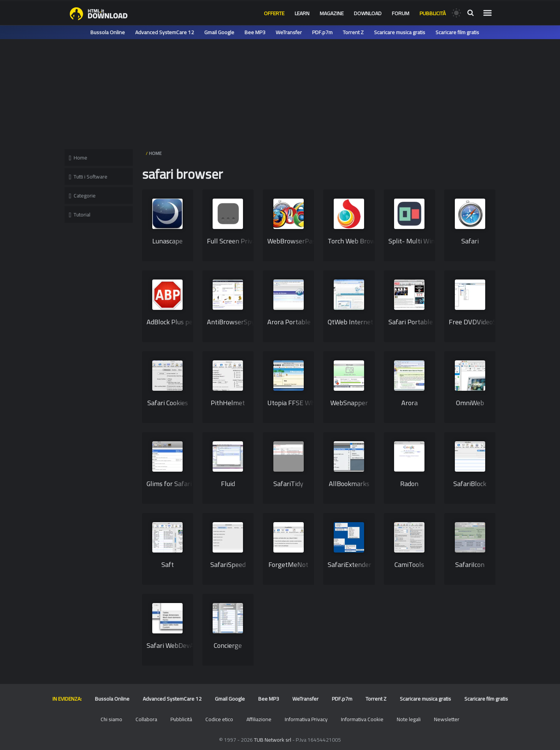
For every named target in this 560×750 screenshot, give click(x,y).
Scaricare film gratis (457, 32)
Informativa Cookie (362, 719)
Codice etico (219, 719)
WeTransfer (289, 32)
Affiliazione (259, 719)
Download (368, 13)
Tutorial (80, 215)
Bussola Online (108, 32)
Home (78, 158)
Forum (401, 13)
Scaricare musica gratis (400, 32)
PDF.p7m (322, 32)
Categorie (83, 196)
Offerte (274, 13)
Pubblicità (433, 13)
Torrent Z (353, 32)
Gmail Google (219, 32)
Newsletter (447, 719)
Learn (302, 13)
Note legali (409, 719)
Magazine (332, 13)
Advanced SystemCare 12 (165, 32)
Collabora (146, 719)
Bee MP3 (255, 32)
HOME (155, 153)
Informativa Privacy (306, 719)
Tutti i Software (88, 177)
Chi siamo (111, 719)
